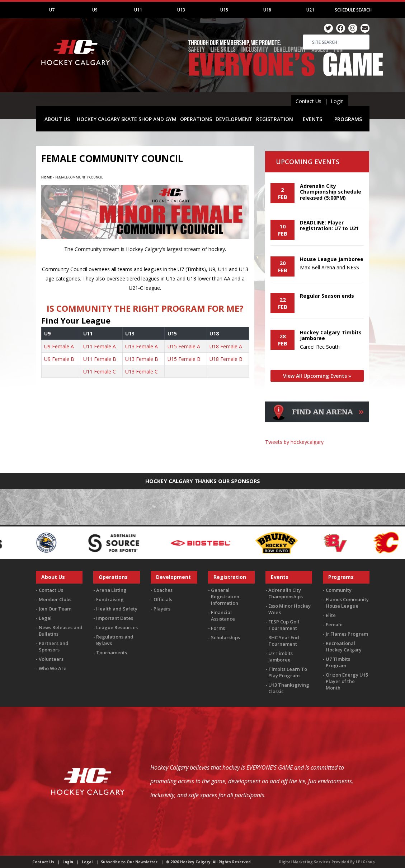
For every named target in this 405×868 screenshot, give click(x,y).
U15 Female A (184, 346)
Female (334, 625)
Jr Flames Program (347, 634)
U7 (52, 10)
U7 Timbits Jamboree (281, 656)
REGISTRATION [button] (275, 119)
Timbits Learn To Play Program (288, 672)
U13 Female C (142, 372)
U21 (310, 10)
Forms (218, 628)
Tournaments (112, 653)
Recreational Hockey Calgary (344, 646)
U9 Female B (59, 359)
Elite (331, 615)
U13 (181, 10)
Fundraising (110, 599)
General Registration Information (225, 597)
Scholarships (225, 637)
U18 (267, 10)
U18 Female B (226, 359)
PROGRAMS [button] (348, 119)
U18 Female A (226, 346)
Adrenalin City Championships (286, 593)
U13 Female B (142, 359)
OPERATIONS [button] (196, 119)
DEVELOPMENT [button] (234, 119)
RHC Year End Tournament (284, 641)
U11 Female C (100, 372)
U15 (224, 10)
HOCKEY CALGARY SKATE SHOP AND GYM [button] (127, 119)
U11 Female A (100, 346)
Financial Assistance (223, 616)
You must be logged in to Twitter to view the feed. (317, 456)
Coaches (163, 590)
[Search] (336, 42)
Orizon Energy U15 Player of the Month (347, 681)
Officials (163, 599)
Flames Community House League (347, 603)
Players (162, 609)
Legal (45, 618)
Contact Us (309, 101)
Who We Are (53, 668)
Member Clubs (55, 599)
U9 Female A (59, 346)
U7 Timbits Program (338, 662)
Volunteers (51, 659)
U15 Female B (184, 359)
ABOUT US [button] (57, 119)
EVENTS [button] (312, 119)
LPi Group (365, 862)
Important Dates (115, 618)
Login (337, 101)
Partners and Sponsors (54, 646)
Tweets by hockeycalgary (294, 442)
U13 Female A (142, 346)
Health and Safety (117, 609)
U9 (95, 10)
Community (339, 590)
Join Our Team (55, 609)
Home (46, 177)
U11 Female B (100, 359)
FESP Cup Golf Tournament (284, 625)
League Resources (117, 627)
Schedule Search (353, 10)
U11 (138, 10)
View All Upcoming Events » (317, 376)
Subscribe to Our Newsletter (129, 862)
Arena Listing (111, 590)
